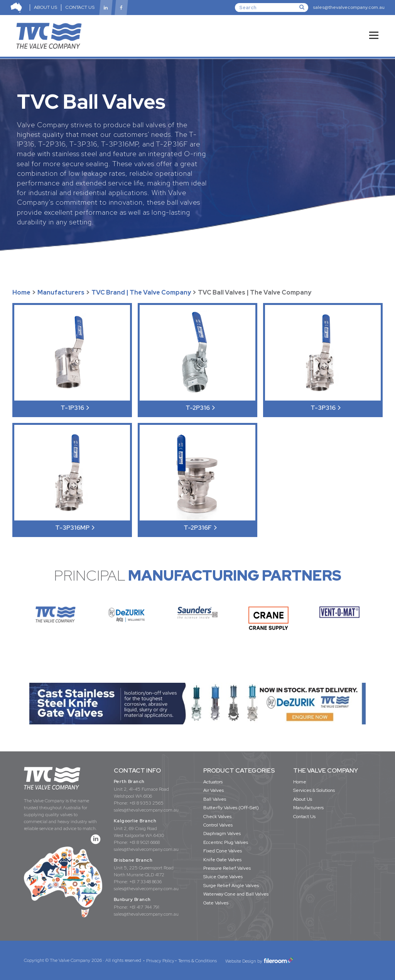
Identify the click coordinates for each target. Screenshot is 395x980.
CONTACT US (80, 7)
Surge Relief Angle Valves (231, 886)
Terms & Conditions (197, 961)
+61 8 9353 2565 (146, 803)
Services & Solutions (314, 790)
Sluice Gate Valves (223, 877)
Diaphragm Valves (222, 834)
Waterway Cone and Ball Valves (236, 894)
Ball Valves (215, 799)
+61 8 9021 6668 (144, 842)
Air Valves (214, 790)
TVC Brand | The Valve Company (141, 292)
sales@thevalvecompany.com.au (349, 7)
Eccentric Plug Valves (226, 842)
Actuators (213, 782)
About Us (303, 799)
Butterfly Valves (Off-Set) (231, 808)
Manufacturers (61, 292)
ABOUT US (46, 7)
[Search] (272, 7)
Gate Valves (216, 903)
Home (21, 292)
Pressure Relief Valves (227, 868)
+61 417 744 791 (144, 907)
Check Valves (217, 817)
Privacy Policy (160, 961)
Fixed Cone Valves (223, 851)
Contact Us (304, 817)
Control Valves (218, 825)
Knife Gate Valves (222, 860)
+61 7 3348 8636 (145, 882)
